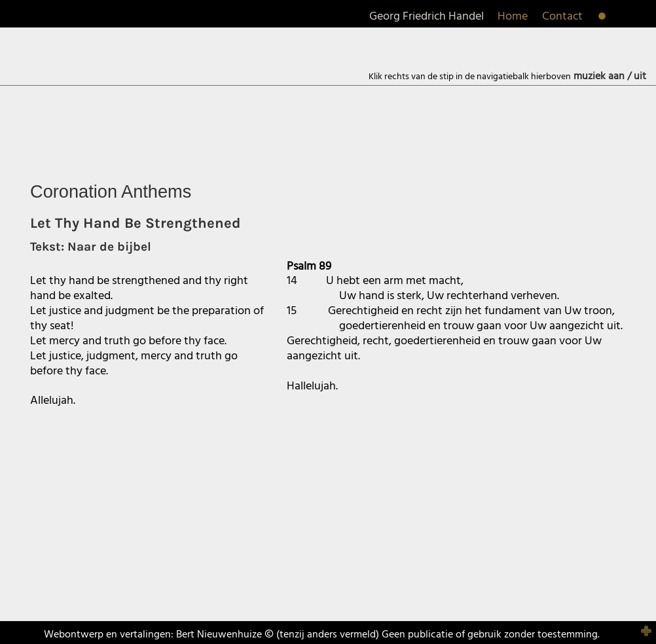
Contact (562, 17)
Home (513, 17)
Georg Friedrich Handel (427, 17)
